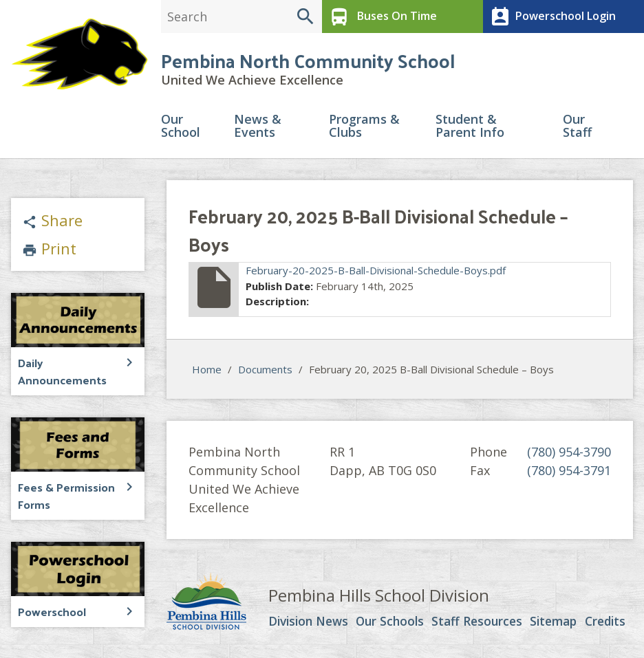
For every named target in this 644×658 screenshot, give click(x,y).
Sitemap (556, 624)
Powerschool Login (551, 17)
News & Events (258, 128)
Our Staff (577, 128)
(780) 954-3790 (569, 454)
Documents (265, 371)
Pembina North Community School (308, 62)
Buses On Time (381, 17)
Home (207, 371)
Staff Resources (480, 624)
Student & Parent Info (470, 128)
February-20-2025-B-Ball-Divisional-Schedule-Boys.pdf (376, 272)
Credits (607, 624)
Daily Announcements (59, 372)
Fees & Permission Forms (64, 495)
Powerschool (51, 610)
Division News (311, 624)
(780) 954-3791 (569, 472)
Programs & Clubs (364, 128)
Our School (181, 128)
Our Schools (393, 624)
